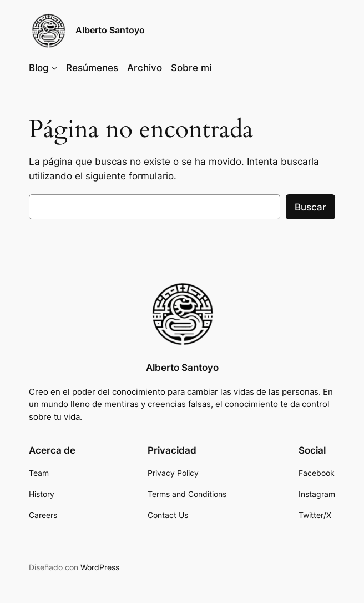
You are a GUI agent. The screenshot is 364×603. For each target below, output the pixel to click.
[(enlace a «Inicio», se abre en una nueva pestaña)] (182, 314)
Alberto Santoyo (110, 30)
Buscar (310, 207)
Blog (39, 68)
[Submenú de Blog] (54, 68)
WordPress (100, 567)
